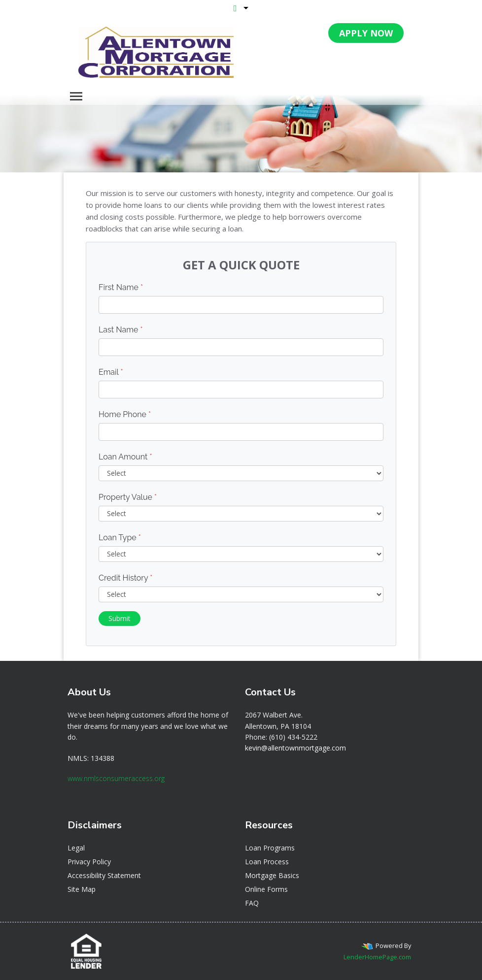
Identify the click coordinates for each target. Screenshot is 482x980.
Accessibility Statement (104, 875)
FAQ (252, 903)
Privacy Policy (89, 862)
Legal (76, 848)
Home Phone (125, 414)
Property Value (128, 497)
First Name (121, 287)
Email (111, 372)
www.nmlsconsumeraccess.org (116, 778)
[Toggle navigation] (76, 96)
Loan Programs (270, 848)
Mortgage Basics (272, 875)
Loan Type (120, 538)
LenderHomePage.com (377, 957)
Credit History (125, 578)
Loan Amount (125, 457)
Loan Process (267, 862)
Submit (120, 618)
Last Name (121, 330)
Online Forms (266, 889)
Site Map (82, 889)
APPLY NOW (366, 33)
